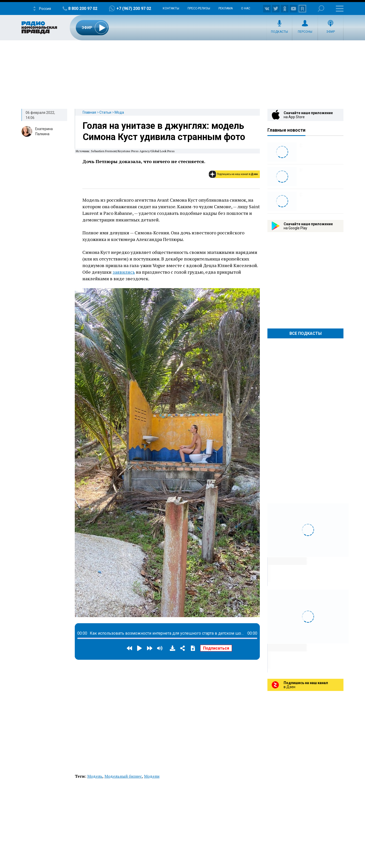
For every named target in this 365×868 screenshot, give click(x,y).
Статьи (105, 112)
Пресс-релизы (199, 8)
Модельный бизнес (123, 776)
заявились (124, 272)
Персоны (305, 32)
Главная (89, 112)
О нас (246, 8)
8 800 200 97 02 (83, 8)
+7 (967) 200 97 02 (134, 8)
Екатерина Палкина (44, 131)
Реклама (226, 8)
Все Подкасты (306, 333)
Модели (152, 776)
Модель (95, 776)
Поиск (321, 8)
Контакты (171, 8)
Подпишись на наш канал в (237, 174)
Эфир (331, 32)
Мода (119, 112)
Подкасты (279, 32)
